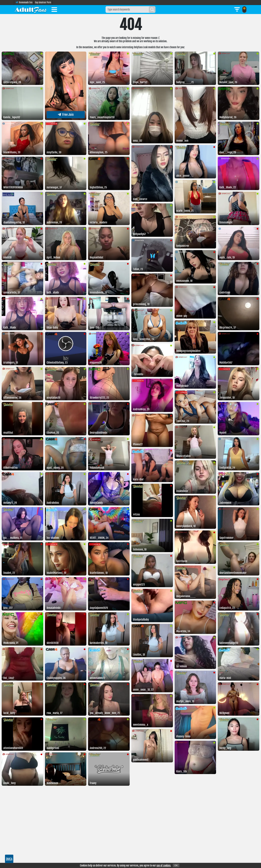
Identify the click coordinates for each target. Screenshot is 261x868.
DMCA (9, 859)
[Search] (152, 10)
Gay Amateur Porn (43, 2)
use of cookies (163, 865)
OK (176, 865)
